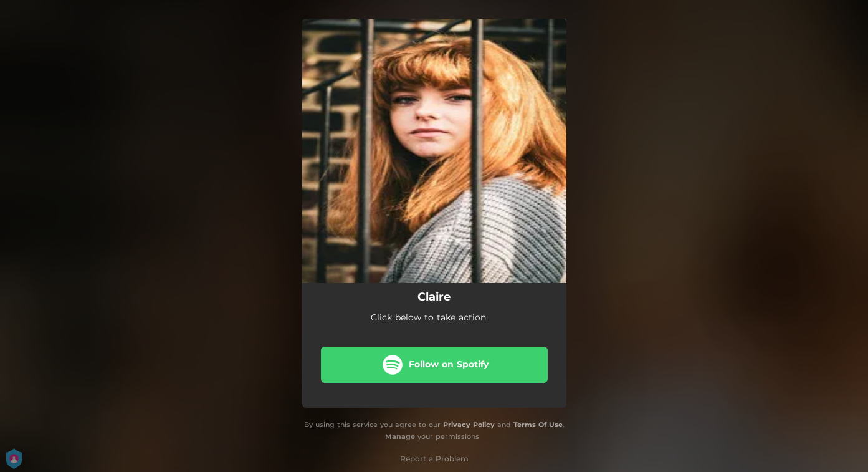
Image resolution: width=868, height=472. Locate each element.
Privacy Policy (469, 425)
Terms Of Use (538, 425)
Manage (400, 436)
